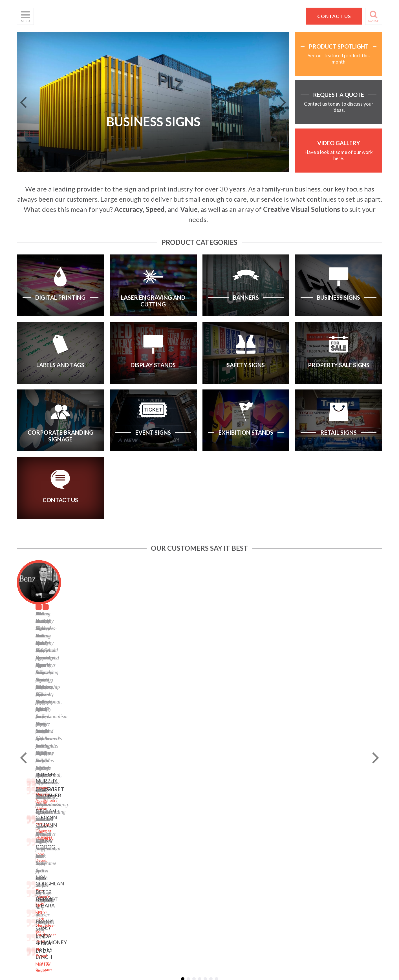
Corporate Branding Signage (104, 843)
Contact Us (27, 821)
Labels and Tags (93, 814)
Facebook (149, 821)
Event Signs (89, 850)
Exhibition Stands (94, 857)
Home (22, 786)
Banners (86, 807)
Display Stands (92, 821)
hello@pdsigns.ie (318, 839)
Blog (144, 814)
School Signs (28, 836)
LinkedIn (148, 828)
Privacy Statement (157, 793)
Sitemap (148, 786)
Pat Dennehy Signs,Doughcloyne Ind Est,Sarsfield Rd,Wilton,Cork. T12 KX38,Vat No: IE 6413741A (320, 803)
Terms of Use (152, 800)
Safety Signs (90, 828)
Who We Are (28, 793)
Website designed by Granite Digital (231, 901)
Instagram (149, 836)
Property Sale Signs (96, 836)
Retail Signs (89, 864)
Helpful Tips (28, 814)
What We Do (28, 800)
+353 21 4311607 (318, 832)
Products (25, 807)
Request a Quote (32, 828)
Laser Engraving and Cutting (104, 793)
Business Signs (92, 800)
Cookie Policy (152, 807)
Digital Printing (92, 786)
